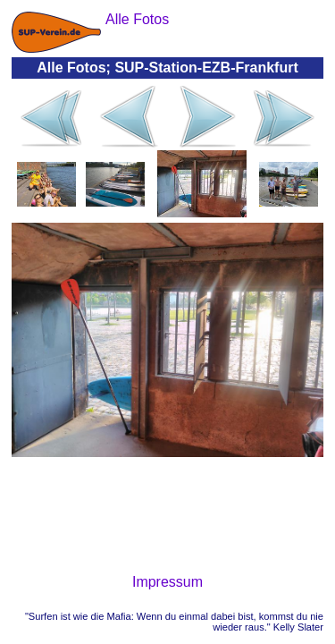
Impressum (167, 582)
